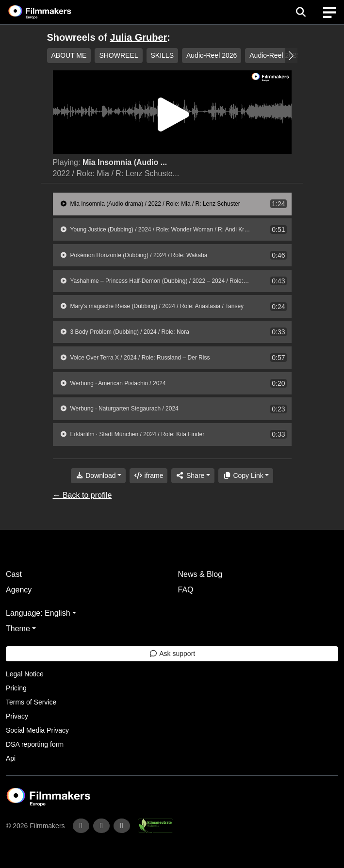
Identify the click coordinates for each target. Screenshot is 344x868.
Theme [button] (18, 629)
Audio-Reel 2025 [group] (275, 55)
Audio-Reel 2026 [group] (212, 55)
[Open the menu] (301, 12)
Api (11, 758)
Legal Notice (25, 674)
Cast (14, 574)
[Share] (193, 476)
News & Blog (200, 574)
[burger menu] (329, 12)
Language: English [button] (38, 613)
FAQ (186, 590)
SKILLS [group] (162, 55)
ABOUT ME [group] (69, 55)
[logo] (51, 12)
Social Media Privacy (37, 730)
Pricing (16, 688)
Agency (19, 590)
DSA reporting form (35, 744)
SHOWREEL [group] (118, 55)
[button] (291, 56)
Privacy (17, 716)
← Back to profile (82, 495)
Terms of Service (31, 702)
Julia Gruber (139, 37)
